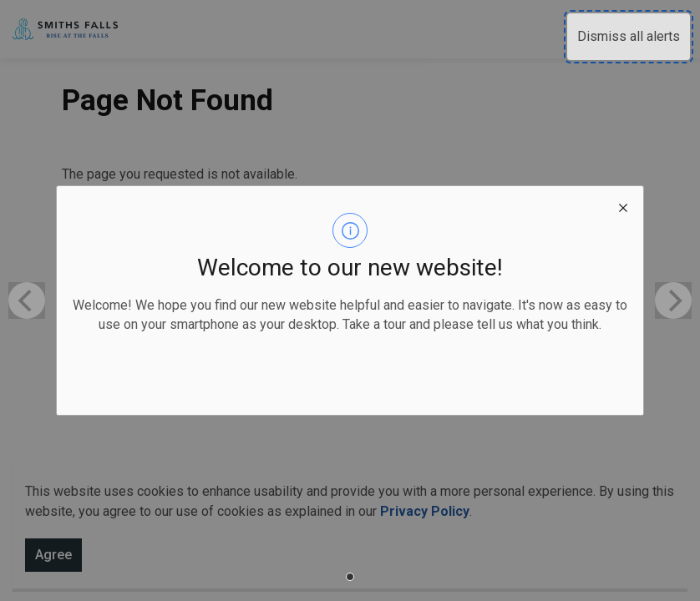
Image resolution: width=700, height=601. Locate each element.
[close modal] (623, 206)
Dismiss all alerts (629, 36)
